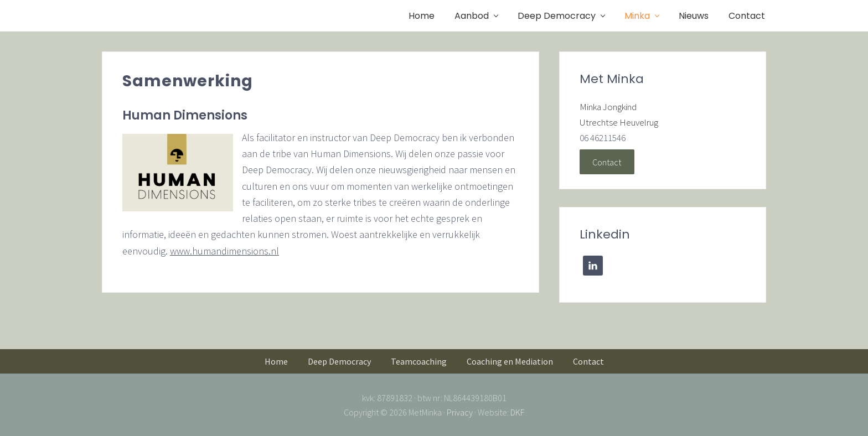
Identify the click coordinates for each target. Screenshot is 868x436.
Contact (607, 162)
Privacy (460, 412)
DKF (517, 412)
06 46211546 (603, 138)
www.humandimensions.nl (224, 251)
